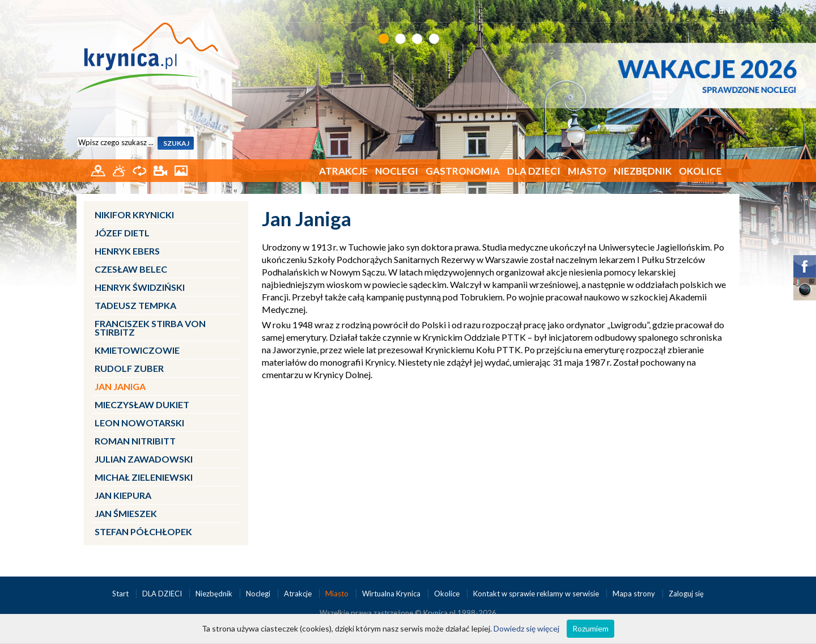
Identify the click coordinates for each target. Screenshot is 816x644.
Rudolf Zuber (129, 368)
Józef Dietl (122, 233)
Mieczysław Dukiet (142, 404)
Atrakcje (343, 171)
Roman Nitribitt (135, 441)
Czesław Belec (131, 269)
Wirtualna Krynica (392, 594)
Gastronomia (463, 171)
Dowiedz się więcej (526, 628)
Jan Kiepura (123, 495)
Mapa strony (634, 594)
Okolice (700, 171)
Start (121, 594)
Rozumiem (590, 628)
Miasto (587, 171)
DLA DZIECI (534, 171)
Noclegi (397, 171)
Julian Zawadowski (144, 459)
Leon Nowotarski (139, 423)
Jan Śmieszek (126, 513)
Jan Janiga (120, 386)
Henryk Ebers (127, 251)
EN (724, 10)
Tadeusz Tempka (135, 305)
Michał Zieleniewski (144, 477)
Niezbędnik (643, 171)
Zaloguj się (686, 594)
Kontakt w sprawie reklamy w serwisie (537, 594)
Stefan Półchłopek (143, 531)
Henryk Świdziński (140, 287)
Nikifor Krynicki (134, 215)
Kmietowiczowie (137, 350)
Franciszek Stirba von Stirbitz (150, 328)
